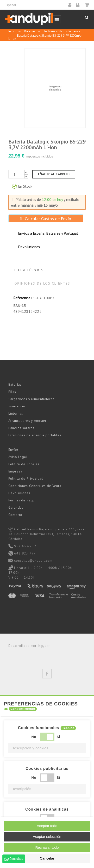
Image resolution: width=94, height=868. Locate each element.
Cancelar (47, 858)
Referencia (22, 298)
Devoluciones (19, 493)
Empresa (15, 471)
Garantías (16, 507)
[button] (47, 748)
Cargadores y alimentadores (31, 399)
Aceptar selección (47, 837)
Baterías (15, 384)
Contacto (16, 515)
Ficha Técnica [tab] (29, 270)
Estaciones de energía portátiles (35, 435)
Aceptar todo (47, 826)
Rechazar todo (47, 847)
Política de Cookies (24, 464)
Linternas (16, 413)
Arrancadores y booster (28, 421)
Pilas (12, 392)
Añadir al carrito (54, 174)
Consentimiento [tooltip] (23, 709)
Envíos (14, 450)
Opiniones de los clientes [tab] (42, 283)
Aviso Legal (18, 457)
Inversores (17, 406)
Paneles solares (22, 428)
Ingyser (44, 646)
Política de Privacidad (26, 478)
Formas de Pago (22, 500)
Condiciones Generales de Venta (35, 486)
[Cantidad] (16, 174)
